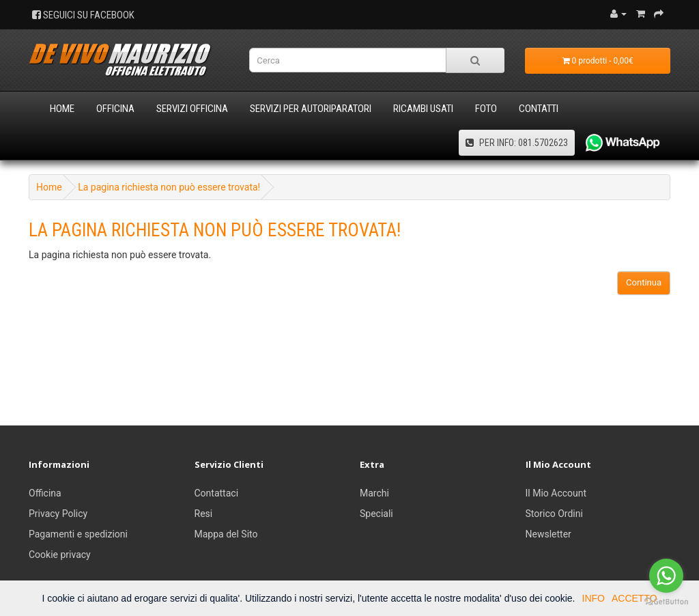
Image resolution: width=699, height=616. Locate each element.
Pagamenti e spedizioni (78, 534)
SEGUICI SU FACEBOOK (83, 15)
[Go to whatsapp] (666, 576)
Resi (204, 514)
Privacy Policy (58, 514)
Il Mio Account (556, 493)
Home (62, 109)
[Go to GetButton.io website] (666, 602)
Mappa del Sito (226, 534)
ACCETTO (634, 598)
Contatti (539, 109)
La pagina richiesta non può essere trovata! (169, 187)
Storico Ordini (554, 514)
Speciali (376, 514)
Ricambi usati (423, 109)
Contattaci (217, 493)
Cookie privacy (60, 555)
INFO (594, 598)
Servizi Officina (192, 109)
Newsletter (548, 534)
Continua (644, 282)
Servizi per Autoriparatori (311, 109)
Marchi (374, 493)
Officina (115, 109)
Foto (486, 109)
